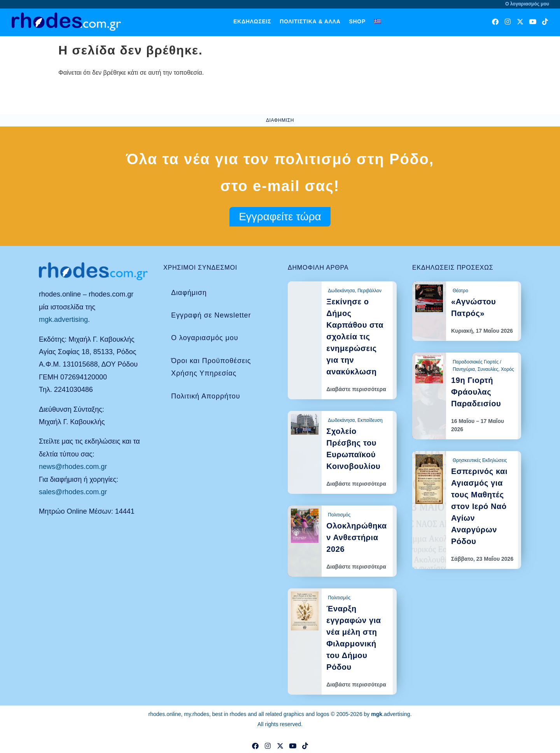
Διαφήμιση (189, 293)
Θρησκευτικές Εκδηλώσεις (480, 460)
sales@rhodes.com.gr (73, 492)
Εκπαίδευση (370, 420)
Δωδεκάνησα (341, 291)
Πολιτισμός (339, 515)
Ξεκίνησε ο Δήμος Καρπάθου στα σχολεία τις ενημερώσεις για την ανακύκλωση (355, 337)
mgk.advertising (63, 319)
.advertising (390, 714)
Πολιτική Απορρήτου (206, 396)
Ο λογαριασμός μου (205, 338)
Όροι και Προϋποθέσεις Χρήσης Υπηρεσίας (211, 367)
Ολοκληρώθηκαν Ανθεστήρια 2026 (356, 537)
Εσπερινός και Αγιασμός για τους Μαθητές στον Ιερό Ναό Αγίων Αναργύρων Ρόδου (479, 506)
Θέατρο (460, 291)
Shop (357, 21)
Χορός (507, 369)
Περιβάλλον (369, 291)
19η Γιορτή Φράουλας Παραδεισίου (476, 392)
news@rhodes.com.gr (73, 467)
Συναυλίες (488, 369)
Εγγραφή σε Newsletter (211, 315)
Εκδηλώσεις (252, 21)
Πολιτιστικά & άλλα (310, 21)
